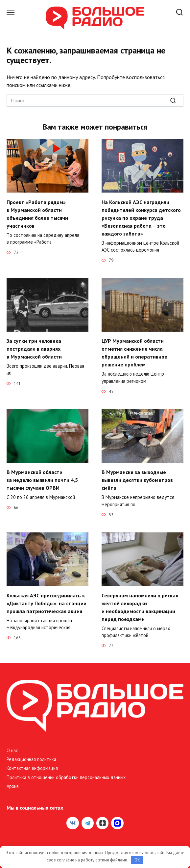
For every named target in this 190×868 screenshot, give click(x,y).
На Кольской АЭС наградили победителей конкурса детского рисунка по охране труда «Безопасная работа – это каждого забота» (141, 217)
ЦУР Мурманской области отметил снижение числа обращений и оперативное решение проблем (134, 353)
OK (137, 860)
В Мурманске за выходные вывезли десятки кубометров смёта (137, 480)
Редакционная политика (31, 759)
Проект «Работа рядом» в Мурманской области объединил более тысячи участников (37, 214)
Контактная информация (32, 768)
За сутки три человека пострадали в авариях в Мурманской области (34, 349)
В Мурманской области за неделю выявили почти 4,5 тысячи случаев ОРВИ (42, 480)
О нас (12, 750)
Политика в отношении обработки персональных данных (66, 777)
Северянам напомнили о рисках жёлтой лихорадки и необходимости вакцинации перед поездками (140, 607)
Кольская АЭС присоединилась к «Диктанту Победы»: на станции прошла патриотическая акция (47, 603)
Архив (13, 786)
